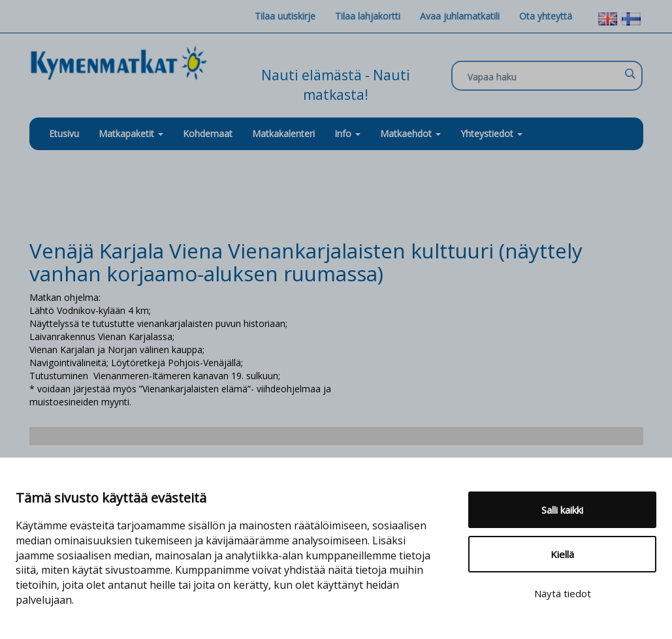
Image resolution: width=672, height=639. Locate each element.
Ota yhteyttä (546, 16)
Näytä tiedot (563, 593)
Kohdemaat (208, 133)
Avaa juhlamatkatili (460, 16)
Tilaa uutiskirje (285, 16)
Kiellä (562, 554)
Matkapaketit (131, 133)
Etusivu (64, 133)
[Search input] (544, 76)
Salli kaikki (562, 510)
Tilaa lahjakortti (368, 16)
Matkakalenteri (283, 133)
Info (347, 133)
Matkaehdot (410, 133)
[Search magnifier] (630, 74)
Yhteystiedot (491, 133)
